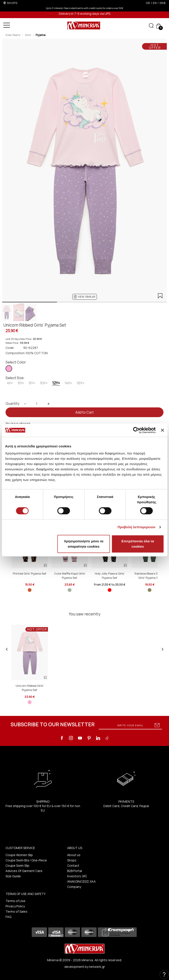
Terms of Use (15, 901)
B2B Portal (75, 871)
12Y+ (56, 383)
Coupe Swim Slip (17, 866)
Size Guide (13, 876)
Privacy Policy (15, 906)
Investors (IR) (77, 876)
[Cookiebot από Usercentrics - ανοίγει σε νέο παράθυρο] (136, 430)
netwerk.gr (97, 967)
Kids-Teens (13, 35)
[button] (84, 297)
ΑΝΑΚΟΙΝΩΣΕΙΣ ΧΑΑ (81, 881)
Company (74, 887)
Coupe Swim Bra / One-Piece (26, 860)
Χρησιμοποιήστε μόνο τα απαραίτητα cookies (84, 544)
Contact (73, 866)
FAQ (8, 917)
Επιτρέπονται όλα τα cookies (138, 544)
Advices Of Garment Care (24, 871)
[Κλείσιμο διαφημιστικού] (162, 430)
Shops (72, 860)
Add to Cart (84, 412)
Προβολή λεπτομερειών (137, 527)
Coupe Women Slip (19, 855)
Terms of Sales (16, 911)
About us (74, 855)
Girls (28, 35)
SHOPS (12, 3)
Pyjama (41, 35)
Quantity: (13, 403)
